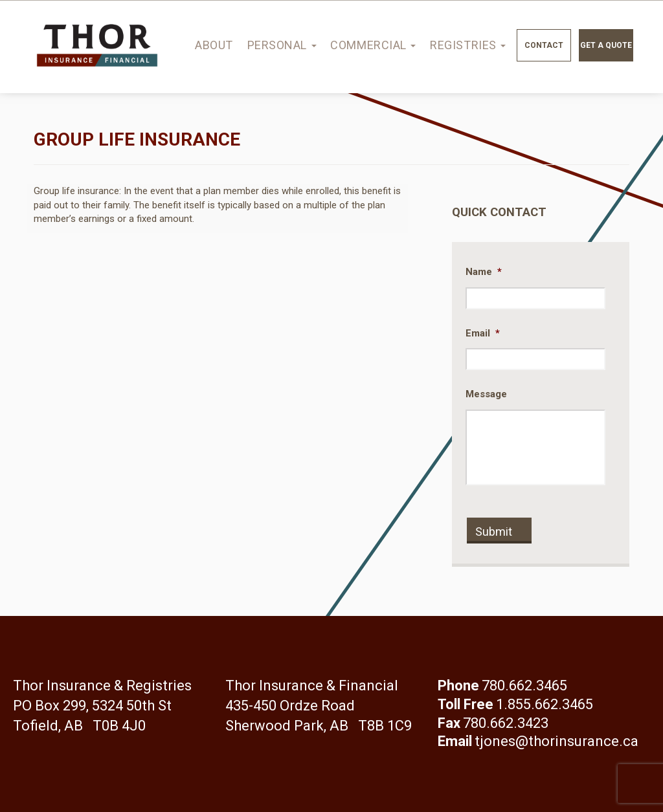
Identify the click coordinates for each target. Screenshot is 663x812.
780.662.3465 (524, 686)
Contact (544, 45)
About (214, 45)
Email (483, 333)
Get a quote (606, 45)
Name (484, 272)
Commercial (373, 45)
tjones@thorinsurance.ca (556, 741)
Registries (468, 45)
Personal (282, 45)
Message (486, 394)
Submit (494, 532)
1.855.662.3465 (545, 704)
